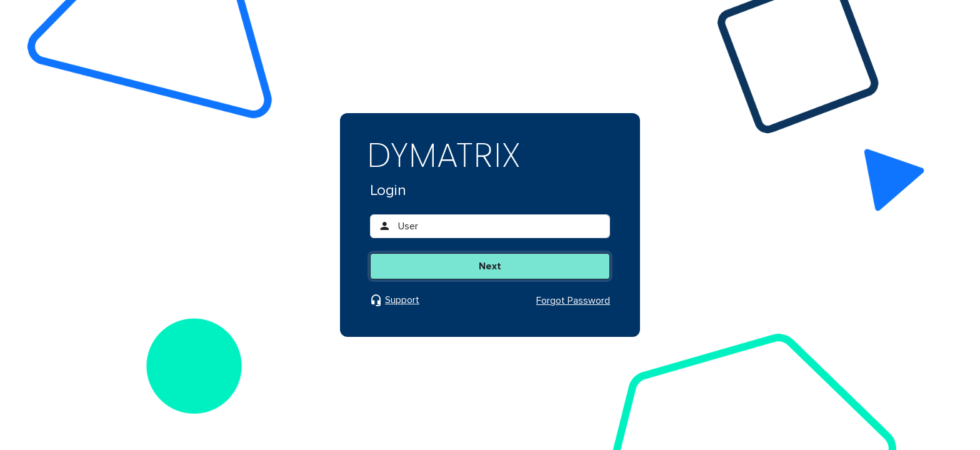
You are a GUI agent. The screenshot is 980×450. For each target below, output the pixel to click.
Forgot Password (573, 301)
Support (402, 300)
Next (490, 266)
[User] (500, 226)
